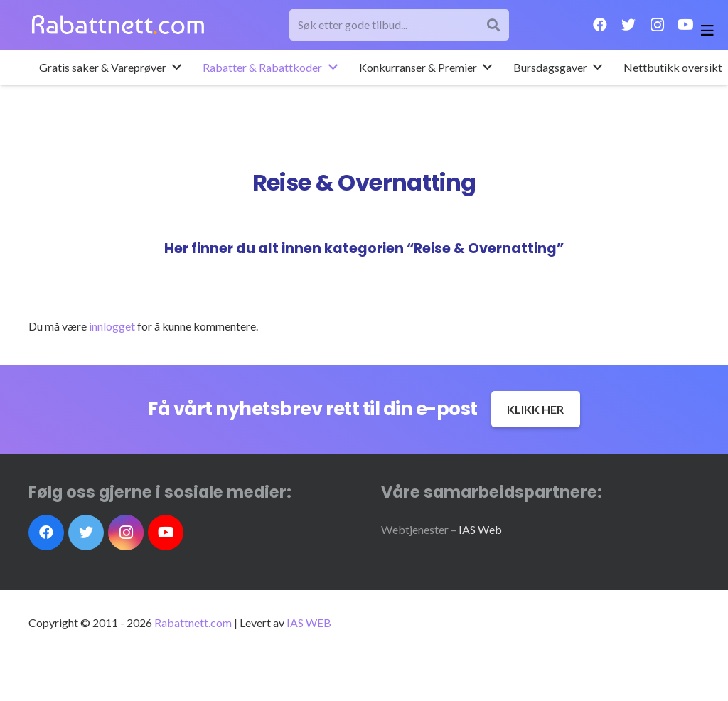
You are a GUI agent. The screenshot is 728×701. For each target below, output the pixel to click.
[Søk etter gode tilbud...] (400, 25)
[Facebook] (600, 25)
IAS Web (480, 529)
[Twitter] (628, 25)
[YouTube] (685, 25)
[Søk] (494, 25)
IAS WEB (309, 622)
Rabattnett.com (193, 622)
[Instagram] (657, 25)
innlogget (112, 326)
